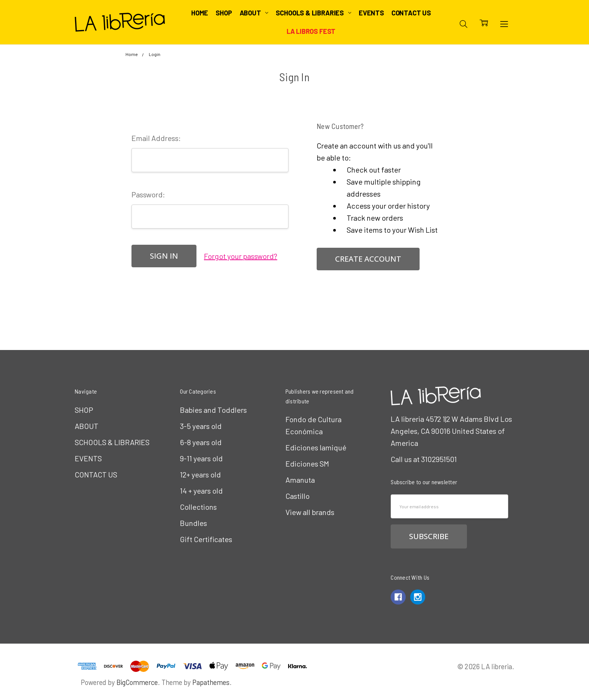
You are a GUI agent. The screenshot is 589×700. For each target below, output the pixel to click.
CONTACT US (411, 13)
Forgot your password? (241, 256)
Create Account (368, 259)
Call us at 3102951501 (424, 459)
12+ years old (200, 474)
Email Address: (156, 138)
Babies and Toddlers (213, 410)
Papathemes (211, 682)
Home (200, 13)
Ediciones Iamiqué (316, 447)
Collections (198, 507)
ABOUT (254, 13)
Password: (148, 194)
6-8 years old (201, 442)
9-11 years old (201, 458)
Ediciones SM (307, 464)
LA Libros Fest (311, 31)
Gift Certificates (206, 539)
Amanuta (300, 480)
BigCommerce (137, 682)
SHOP (224, 13)
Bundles (193, 523)
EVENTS (371, 13)
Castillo (298, 496)
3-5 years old (201, 426)
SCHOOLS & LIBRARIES (313, 13)
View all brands (310, 512)
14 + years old (201, 491)
